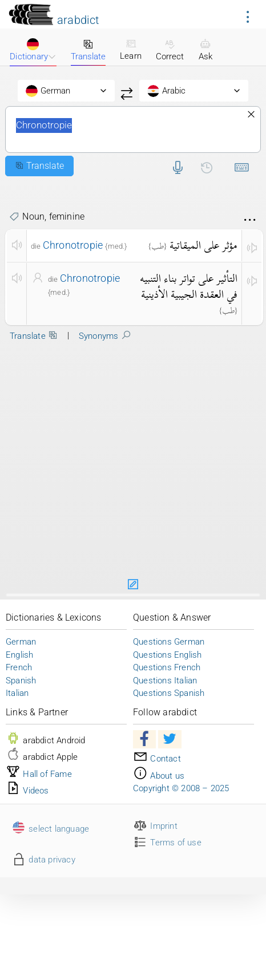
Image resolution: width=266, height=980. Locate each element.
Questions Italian (165, 681)
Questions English (167, 655)
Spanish (21, 681)
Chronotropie (133, 129)
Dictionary (33, 50)
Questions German (169, 642)
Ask (205, 50)
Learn (131, 50)
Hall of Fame (39, 774)
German (21, 642)
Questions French (167, 667)
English (19, 655)
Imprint (155, 826)
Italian (17, 693)
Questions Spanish (169, 693)
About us (159, 776)
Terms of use (167, 843)
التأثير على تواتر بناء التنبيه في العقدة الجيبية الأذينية (189, 286)
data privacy (43, 860)
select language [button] (50, 829)
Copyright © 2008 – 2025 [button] (181, 788)
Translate (88, 50)
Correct (170, 50)
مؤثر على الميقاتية (203, 245)
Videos (27, 791)
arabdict (78, 20)
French (19, 667)
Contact (157, 759)
